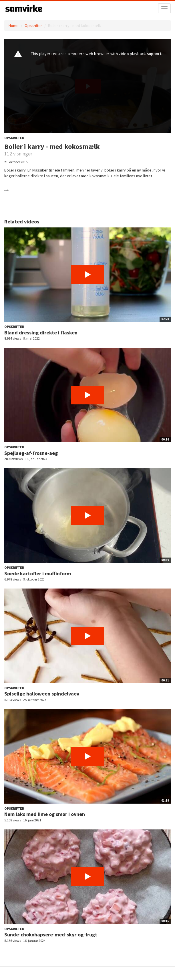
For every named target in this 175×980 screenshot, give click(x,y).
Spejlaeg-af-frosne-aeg (31, 453)
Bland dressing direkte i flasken (41, 333)
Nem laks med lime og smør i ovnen (45, 814)
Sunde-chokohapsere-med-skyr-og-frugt (51, 935)
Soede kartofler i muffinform (38, 573)
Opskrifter (33, 26)
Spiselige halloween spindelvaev (42, 694)
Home (14, 26)
